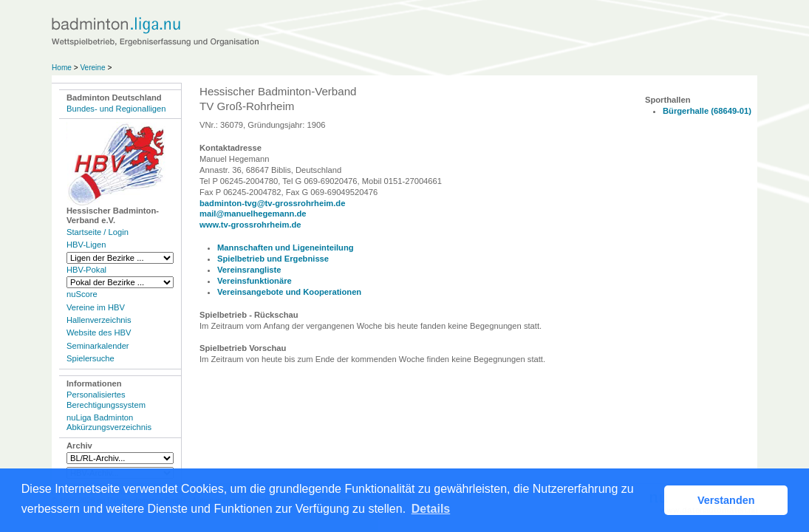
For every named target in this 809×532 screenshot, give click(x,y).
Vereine (92, 68)
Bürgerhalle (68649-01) (707, 111)
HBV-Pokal (86, 270)
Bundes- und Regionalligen (116, 109)
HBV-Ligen (86, 245)
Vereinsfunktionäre (255, 281)
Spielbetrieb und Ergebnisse (273, 259)
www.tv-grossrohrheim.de (250, 225)
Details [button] (431, 509)
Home (62, 68)
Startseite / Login (98, 232)
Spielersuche (91, 358)
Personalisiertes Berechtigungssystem (106, 399)
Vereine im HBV (96, 307)
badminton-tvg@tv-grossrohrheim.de (272, 203)
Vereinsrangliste (249, 270)
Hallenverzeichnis (99, 320)
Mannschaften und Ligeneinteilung (286, 248)
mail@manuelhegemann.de (253, 214)
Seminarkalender (98, 346)
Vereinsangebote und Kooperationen (289, 292)
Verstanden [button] (726, 500)
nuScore (82, 294)
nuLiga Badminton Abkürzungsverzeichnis (109, 422)
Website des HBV (99, 332)
